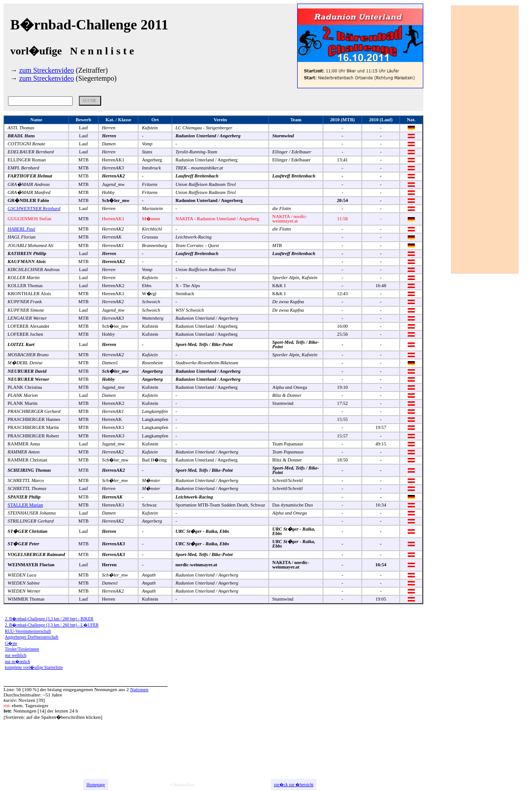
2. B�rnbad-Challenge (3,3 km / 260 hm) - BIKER (49, 619)
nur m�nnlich (18, 661)
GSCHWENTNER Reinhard (34, 208)
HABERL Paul (21, 229)
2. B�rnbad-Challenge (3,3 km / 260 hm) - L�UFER (52, 625)
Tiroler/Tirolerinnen (22, 649)
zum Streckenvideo (47, 70)
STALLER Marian (25, 505)
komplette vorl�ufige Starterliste (34, 667)
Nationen (139, 689)
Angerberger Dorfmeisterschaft (32, 637)
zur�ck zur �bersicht (294, 785)
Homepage (96, 785)
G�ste (11, 643)
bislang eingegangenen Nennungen (83, 689)
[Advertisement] (487, 140)
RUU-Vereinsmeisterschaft (28, 631)
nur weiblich (16, 655)
